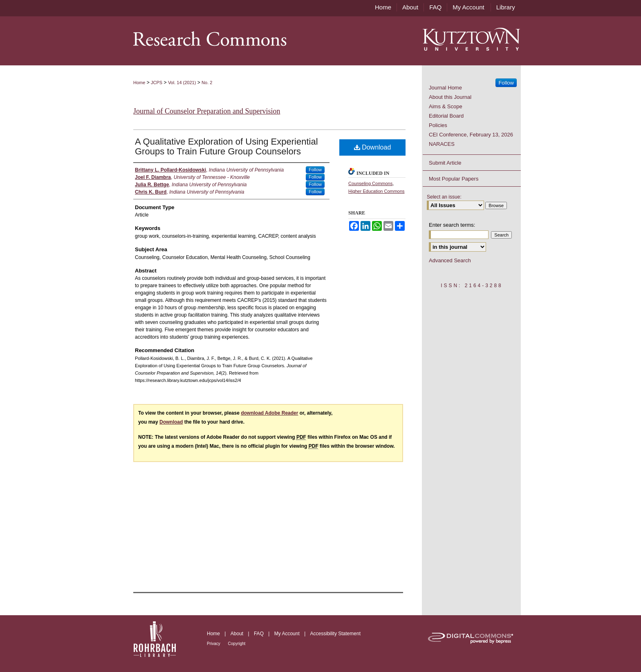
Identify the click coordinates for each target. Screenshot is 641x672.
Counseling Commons (370, 183)
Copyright (237, 644)
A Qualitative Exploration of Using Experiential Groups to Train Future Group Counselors (226, 146)
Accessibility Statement (335, 634)
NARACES (442, 144)
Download (373, 147)
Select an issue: (444, 197)
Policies (438, 125)
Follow (315, 170)
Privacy (214, 644)
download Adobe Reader (269, 413)
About (238, 634)
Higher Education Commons (377, 191)
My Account (288, 634)
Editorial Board (446, 116)
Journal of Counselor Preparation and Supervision (207, 111)
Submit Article (445, 163)
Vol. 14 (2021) (182, 83)
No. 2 (207, 83)
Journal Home (445, 88)
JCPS (157, 83)
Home (139, 83)
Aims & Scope (446, 106)
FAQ (259, 634)
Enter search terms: (452, 225)
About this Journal (450, 97)
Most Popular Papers (454, 179)
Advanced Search (450, 260)
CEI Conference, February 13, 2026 (471, 135)
